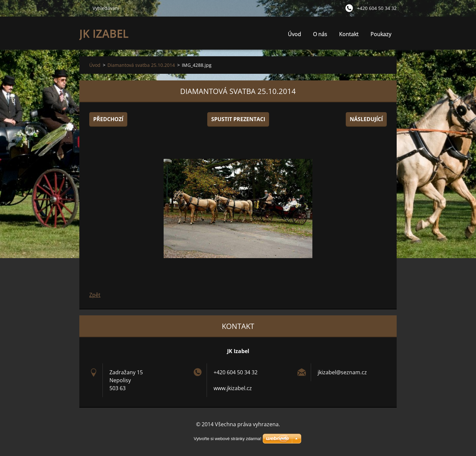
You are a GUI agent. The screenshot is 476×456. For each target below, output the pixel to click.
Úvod (295, 34)
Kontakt (349, 34)
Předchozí (108, 119)
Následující (366, 119)
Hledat (83, 8)
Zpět (95, 295)
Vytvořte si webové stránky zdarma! (228, 439)
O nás (320, 36)
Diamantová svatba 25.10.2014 (141, 65)
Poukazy (381, 34)
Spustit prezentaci (238, 119)
